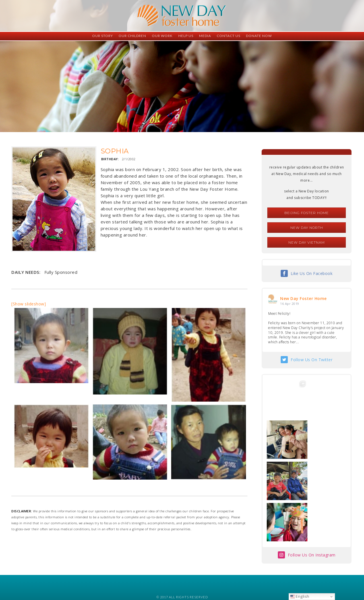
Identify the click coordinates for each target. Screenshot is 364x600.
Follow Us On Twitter (312, 360)
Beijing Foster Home (307, 213)
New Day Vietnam (307, 242)
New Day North (307, 228)
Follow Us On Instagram (312, 472)
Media (205, 36)
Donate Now (259, 36)
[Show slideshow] (29, 304)
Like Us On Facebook (312, 273)
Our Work (162, 36)
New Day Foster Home (303, 298)
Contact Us (228, 36)
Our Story (103, 36)
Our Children (132, 36)
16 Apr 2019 (290, 304)
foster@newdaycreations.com (167, 575)
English (300, 596)
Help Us (186, 36)
